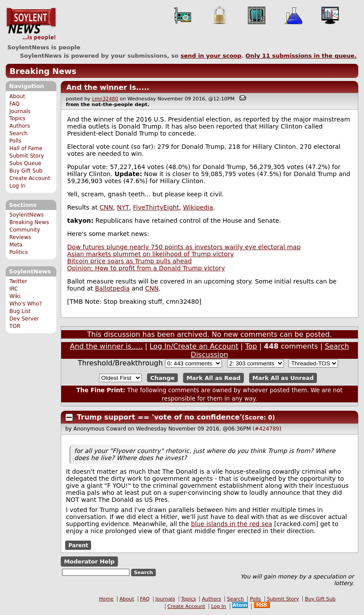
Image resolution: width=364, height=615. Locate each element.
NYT (123, 207)
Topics (17, 118)
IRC (14, 289)
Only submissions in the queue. (301, 56)
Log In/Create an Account (194, 346)
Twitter (18, 281)
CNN (106, 207)
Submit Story (27, 156)
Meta (16, 245)
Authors (20, 126)
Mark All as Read (214, 378)
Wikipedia (198, 207)
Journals (20, 111)
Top (251, 346)
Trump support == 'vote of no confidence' (160, 417)
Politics (18, 252)
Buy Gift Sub (26, 171)
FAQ (14, 104)
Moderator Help (89, 562)
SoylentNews (31, 24)
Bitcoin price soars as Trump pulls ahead (130, 261)
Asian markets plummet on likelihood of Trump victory (151, 254)
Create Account (30, 178)
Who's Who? (26, 304)
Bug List (20, 311)
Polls (15, 141)
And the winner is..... (108, 87)
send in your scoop (211, 56)
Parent (78, 545)
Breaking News (43, 71)
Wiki (15, 296)
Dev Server (24, 319)
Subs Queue (25, 163)
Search (18, 133)
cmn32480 (105, 99)
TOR (15, 326)
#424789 (267, 429)
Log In (17, 186)
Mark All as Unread (283, 378)
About (17, 96)
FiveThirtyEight (156, 207)
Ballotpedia (112, 288)
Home (106, 599)
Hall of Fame (26, 148)
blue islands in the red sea (232, 524)
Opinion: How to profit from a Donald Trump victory (146, 268)
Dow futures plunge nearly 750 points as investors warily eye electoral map (184, 247)
